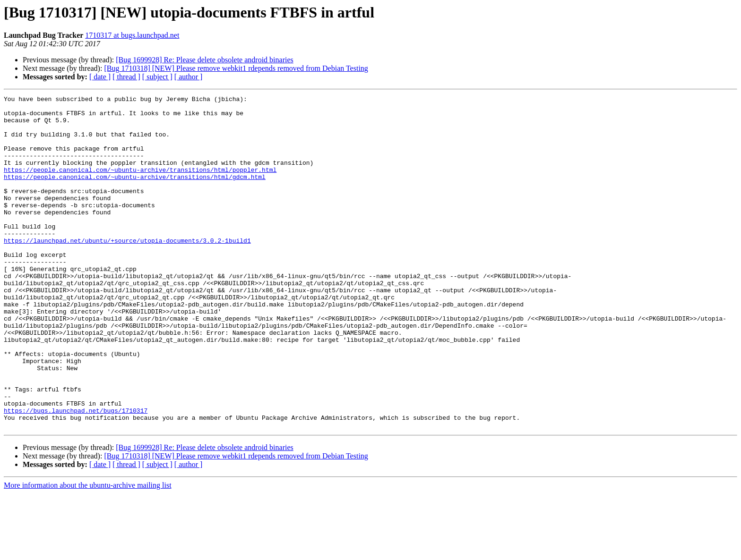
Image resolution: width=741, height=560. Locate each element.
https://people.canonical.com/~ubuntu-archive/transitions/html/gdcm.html (135, 194)
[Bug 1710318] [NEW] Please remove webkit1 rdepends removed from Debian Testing (236, 68)
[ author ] (189, 77)
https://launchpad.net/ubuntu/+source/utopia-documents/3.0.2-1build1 (127, 270)
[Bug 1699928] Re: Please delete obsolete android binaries (204, 60)
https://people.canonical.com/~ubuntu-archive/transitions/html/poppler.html (140, 185)
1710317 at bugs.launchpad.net (132, 35)
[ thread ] (126, 77)
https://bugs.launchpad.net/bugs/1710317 (76, 474)
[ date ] (100, 77)
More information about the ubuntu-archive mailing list (88, 552)
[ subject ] (157, 77)
